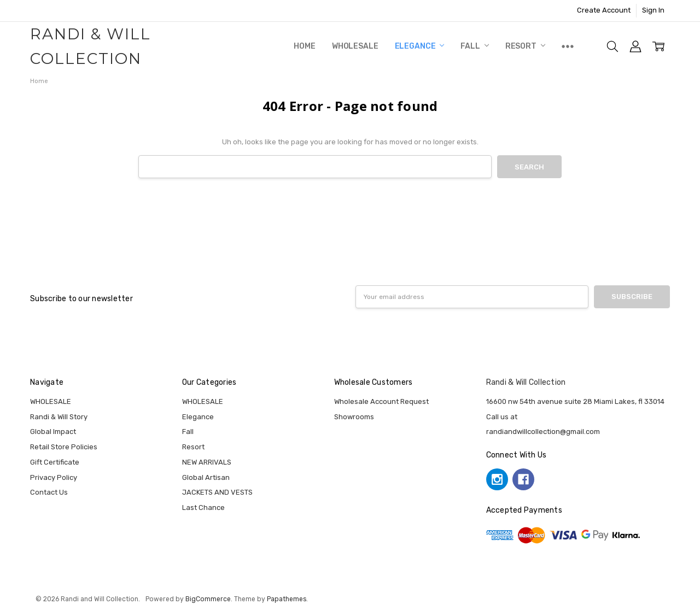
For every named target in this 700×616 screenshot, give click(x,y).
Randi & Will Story (59, 417)
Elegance (420, 46)
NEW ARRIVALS (207, 462)
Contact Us (49, 492)
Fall (474, 46)
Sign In (653, 10)
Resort (525, 46)
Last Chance (203, 508)
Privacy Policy (54, 477)
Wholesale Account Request (381, 401)
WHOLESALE (355, 46)
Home (304, 46)
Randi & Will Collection (526, 382)
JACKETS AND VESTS (217, 492)
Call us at (502, 417)
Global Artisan (206, 477)
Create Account (604, 10)
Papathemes (287, 599)
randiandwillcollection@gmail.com (543, 432)
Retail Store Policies (64, 447)
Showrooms (354, 417)
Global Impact (53, 432)
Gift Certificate (55, 462)
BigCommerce (208, 599)
